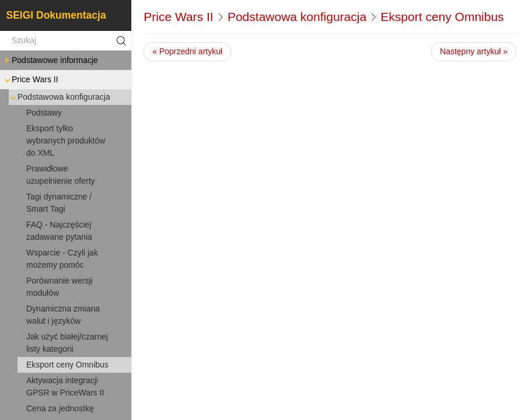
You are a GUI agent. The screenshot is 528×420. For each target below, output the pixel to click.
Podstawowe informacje (50, 60)
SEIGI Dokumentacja (56, 15)
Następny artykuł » (474, 51)
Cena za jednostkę (60, 408)
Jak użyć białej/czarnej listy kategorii (67, 343)
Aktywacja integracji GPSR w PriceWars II (65, 386)
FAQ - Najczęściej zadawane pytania (59, 231)
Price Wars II (30, 80)
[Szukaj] (66, 41)
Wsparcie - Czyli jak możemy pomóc (62, 259)
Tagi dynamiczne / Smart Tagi (59, 203)
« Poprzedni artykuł (187, 51)
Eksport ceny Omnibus (67, 365)
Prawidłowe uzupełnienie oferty (61, 175)
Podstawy (44, 113)
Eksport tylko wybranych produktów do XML (66, 141)
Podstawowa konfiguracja (59, 97)
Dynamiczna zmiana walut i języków (63, 315)
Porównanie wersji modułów (60, 287)
